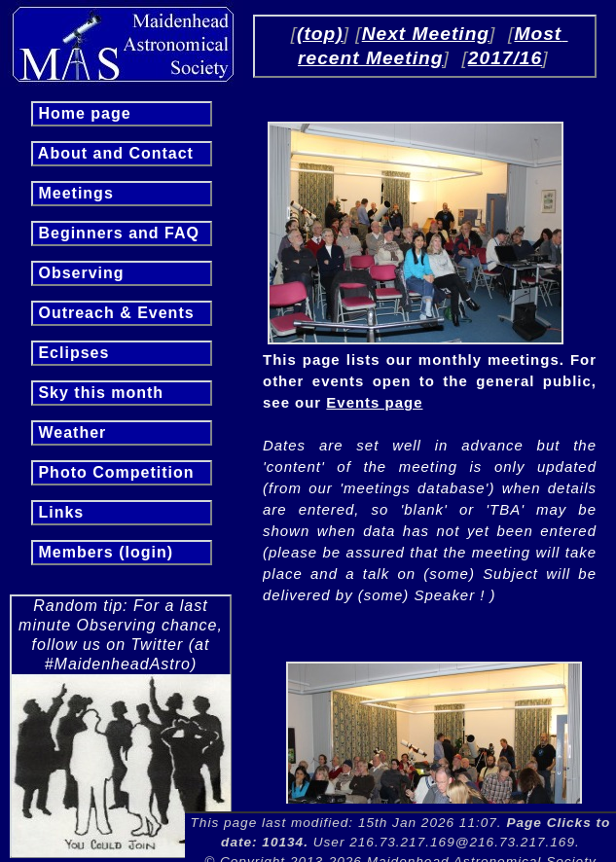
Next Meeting (426, 34)
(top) (320, 34)
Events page (374, 402)
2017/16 (505, 58)
